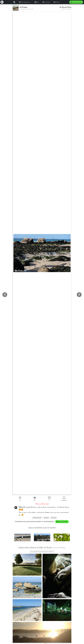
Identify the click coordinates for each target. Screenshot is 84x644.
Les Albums (24, 2)
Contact (46, 2)
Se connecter (76, 2)
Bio (37, 2)
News (57, 2)
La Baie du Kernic (37, 518)
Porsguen (46, 518)
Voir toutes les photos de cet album (42, 552)
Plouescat (54, 518)
